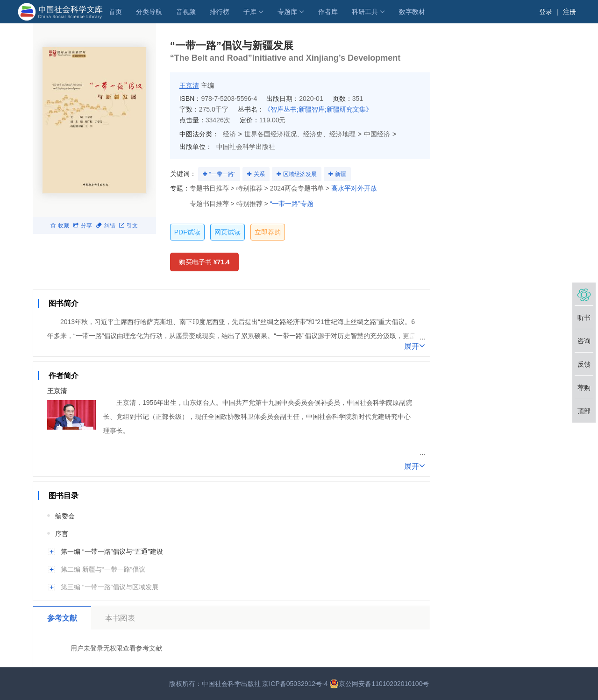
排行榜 (220, 12)
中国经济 (377, 134)
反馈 (584, 364)
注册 (570, 12)
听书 (584, 318)
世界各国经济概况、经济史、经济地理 (300, 134)
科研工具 (365, 12)
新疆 (341, 174)
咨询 (584, 341)
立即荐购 (268, 232)
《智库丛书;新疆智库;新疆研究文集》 (318, 109)
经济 (229, 134)
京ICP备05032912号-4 (295, 684)
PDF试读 (187, 232)
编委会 (65, 516)
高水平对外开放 (354, 188)
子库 (250, 12)
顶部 (584, 411)
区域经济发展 (300, 174)
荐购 (584, 388)
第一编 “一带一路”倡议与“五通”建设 (112, 552)
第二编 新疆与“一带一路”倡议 (103, 569)
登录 (546, 12)
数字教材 (412, 12)
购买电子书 (204, 262)
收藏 (60, 226)
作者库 (328, 12)
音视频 (186, 12)
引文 (128, 226)
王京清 (189, 85)
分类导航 (149, 12)
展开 (415, 346)
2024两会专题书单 (297, 188)
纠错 (106, 226)
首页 (115, 12)
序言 (62, 534)
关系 (259, 174)
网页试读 (228, 232)
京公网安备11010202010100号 (379, 684)
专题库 (287, 12)
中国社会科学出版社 (246, 147)
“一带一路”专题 (292, 204)
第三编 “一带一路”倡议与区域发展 (110, 587)
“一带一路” (222, 174)
